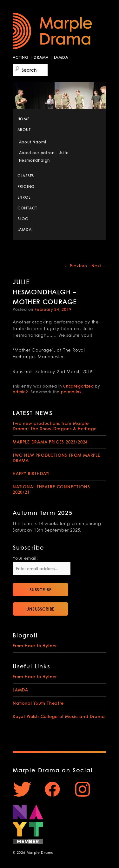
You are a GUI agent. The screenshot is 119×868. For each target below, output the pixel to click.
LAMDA (25, 229)
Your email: (25, 559)
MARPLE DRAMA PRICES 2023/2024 (50, 442)
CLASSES (26, 176)
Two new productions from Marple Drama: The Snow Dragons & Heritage (55, 426)
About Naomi (33, 142)
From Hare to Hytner (35, 645)
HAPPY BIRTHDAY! (31, 473)
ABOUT (24, 130)
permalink (71, 392)
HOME (23, 119)
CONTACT (27, 208)
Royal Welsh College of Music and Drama (59, 716)
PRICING (26, 187)
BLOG (23, 219)
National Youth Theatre (38, 703)
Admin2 (20, 392)
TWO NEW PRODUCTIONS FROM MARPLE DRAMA (56, 458)
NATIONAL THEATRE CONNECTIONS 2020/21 (51, 489)
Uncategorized (78, 386)
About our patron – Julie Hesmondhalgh (44, 157)
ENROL (24, 197)
